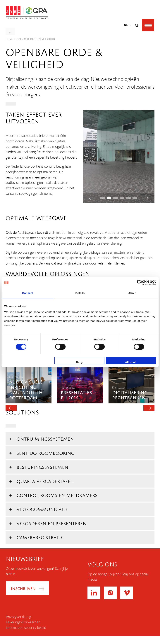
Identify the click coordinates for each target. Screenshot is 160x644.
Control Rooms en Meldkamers (57, 495)
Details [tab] (80, 293)
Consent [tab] (28, 293)
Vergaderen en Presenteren (52, 523)
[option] (29, 370)
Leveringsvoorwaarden (23, 622)
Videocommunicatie (42, 509)
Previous (91, 198)
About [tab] (132, 293)
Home (9, 39)
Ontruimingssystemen (45, 438)
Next (146, 198)
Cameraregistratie (40, 537)
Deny (79, 362)
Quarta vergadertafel (45, 481)
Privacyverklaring (19, 617)
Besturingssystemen (42, 466)
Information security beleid (26, 628)
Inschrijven (23, 588)
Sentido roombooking (45, 452)
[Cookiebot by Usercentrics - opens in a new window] (140, 282)
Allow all (131, 362)
